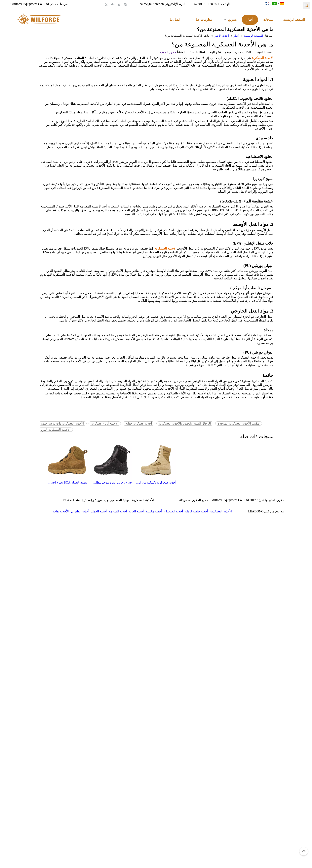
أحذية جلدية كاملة (196, 511)
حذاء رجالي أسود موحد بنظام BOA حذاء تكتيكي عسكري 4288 (112, 482)
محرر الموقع (168, 52)
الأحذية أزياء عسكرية (105, 423)
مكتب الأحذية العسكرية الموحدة (239, 423)
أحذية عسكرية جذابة (139, 423)
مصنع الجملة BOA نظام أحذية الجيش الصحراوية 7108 (68, 482)
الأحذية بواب (61, 511)
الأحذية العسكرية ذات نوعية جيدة (63, 423)
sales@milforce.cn (152, 4)
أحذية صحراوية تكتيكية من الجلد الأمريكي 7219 (156, 482)
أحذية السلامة (118, 511)
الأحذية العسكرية (221, 511)
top (304, 851)
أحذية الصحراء (174, 511)
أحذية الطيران (80, 511)
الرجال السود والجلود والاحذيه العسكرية (185, 423)
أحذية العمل (99, 511)
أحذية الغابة (136, 511)
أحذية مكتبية (154, 511)
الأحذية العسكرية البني (56, 430)
